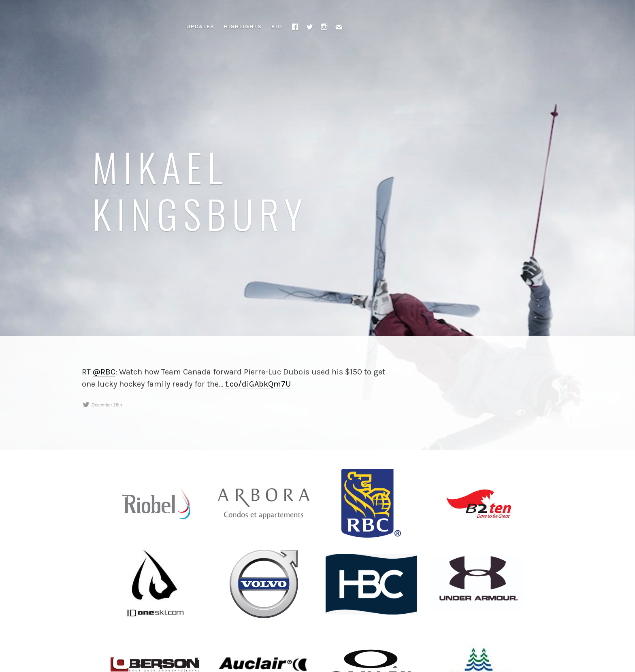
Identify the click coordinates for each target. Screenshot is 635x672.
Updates (200, 27)
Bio (277, 27)
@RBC (104, 372)
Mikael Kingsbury (200, 190)
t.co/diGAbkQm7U (258, 384)
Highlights (243, 27)
